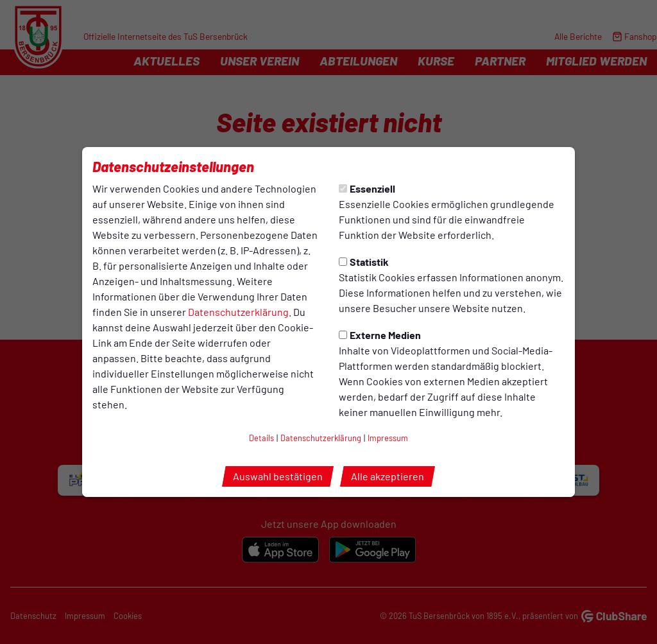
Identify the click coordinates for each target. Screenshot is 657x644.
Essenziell (367, 188)
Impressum (388, 438)
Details (261, 438)
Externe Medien (380, 335)
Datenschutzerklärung (238, 312)
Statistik (364, 262)
